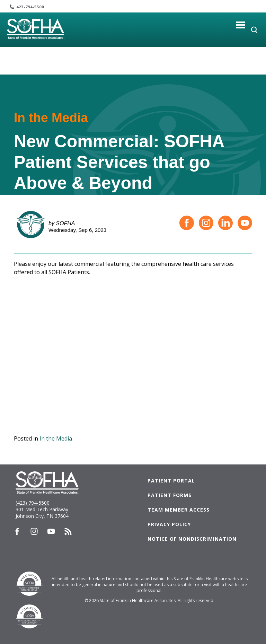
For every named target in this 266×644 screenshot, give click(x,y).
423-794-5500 (30, 7)
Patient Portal (171, 481)
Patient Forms (170, 495)
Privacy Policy (169, 524)
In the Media (56, 438)
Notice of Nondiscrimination (192, 539)
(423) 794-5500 (33, 503)
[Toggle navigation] (241, 25)
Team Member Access (179, 510)
